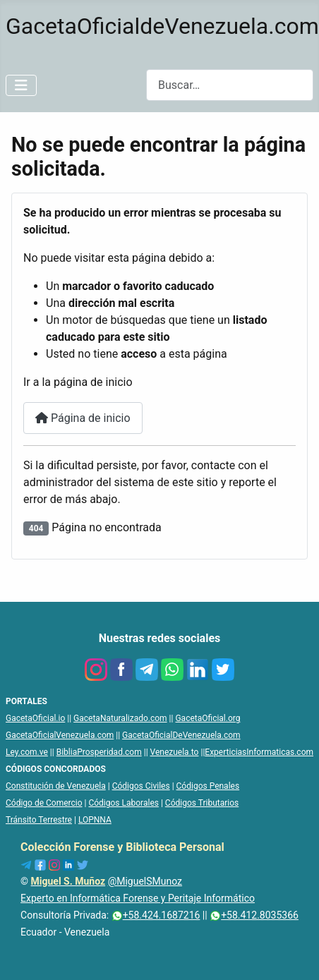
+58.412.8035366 (254, 915)
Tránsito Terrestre (39, 820)
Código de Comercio (44, 803)
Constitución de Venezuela (56, 786)
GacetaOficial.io (35, 718)
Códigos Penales (208, 786)
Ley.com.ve (27, 752)
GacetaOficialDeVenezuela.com (181, 735)
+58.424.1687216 (156, 915)
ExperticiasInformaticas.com (259, 752)
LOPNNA (95, 820)
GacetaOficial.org (207, 718)
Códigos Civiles (141, 786)
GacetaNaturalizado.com (120, 718)
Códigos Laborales (124, 803)
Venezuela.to (175, 752)
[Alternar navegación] (21, 85)
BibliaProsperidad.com (99, 752)
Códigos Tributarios (202, 803)
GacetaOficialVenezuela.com (60, 735)
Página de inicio (83, 418)
